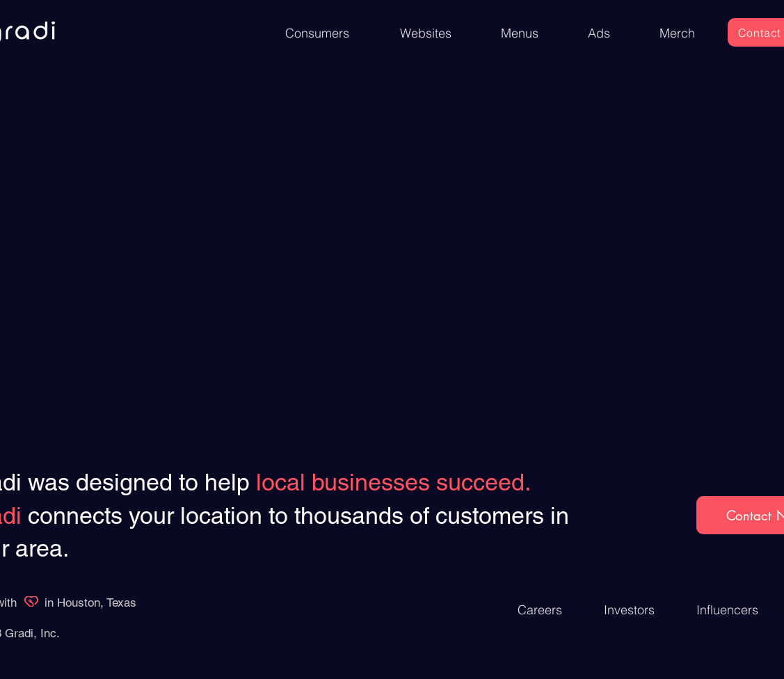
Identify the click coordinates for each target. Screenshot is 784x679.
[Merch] (678, 33)
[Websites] (426, 33)
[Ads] (600, 33)
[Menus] (520, 33)
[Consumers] (317, 33)
